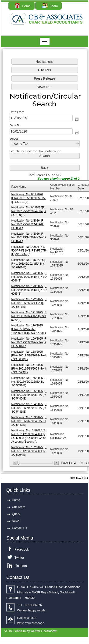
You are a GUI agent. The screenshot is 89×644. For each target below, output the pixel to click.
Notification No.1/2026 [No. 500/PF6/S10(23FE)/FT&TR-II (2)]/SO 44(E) (30, 251)
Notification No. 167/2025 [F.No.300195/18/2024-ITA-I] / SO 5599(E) (29, 367)
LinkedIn (21, 566)
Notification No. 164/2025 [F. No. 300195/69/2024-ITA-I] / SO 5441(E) (29, 406)
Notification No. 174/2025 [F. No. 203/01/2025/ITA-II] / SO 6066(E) (29, 276)
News (16, 521)
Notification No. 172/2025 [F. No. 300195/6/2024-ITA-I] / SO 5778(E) (29, 302)
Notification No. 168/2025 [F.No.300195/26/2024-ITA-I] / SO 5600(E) (29, 354)
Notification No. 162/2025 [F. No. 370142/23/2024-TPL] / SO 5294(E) (29, 448)
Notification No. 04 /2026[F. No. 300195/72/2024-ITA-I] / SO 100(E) (29, 212)
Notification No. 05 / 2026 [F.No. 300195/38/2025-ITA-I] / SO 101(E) (29, 199)
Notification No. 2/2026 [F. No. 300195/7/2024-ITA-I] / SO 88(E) (28, 225)
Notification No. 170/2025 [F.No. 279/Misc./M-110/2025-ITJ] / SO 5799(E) (29, 328)
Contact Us (19, 528)
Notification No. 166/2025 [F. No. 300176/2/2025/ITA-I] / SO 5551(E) (29, 380)
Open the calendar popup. (76, 121)
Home (23, 6)
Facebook (22, 549)
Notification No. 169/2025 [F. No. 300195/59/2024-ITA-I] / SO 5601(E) (29, 341)
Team (50, 6)
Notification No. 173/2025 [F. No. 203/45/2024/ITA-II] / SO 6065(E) (29, 290)
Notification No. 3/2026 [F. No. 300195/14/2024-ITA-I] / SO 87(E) (29, 238)
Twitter (19, 558)
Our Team (19, 507)
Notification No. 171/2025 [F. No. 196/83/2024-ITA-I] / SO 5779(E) (29, 315)
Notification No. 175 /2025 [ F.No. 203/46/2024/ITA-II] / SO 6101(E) (29, 264)
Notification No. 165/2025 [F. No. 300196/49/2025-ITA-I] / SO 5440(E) (29, 393)
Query (16, 514)
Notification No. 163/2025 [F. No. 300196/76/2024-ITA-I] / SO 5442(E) (29, 419)
